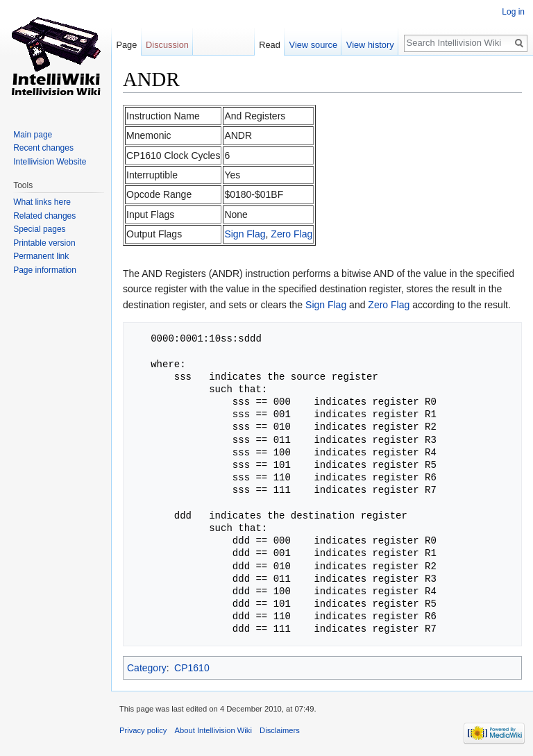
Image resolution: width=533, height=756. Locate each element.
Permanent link (41, 256)
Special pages (39, 229)
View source (313, 45)
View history (370, 45)
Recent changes (43, 148)
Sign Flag (245, 234)
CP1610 (192, 668)
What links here (42, 202)
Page (126, 45)
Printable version (44, 243)
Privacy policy (143, 730)
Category (147, 668)
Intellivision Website (50, 162)
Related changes (44, 216)
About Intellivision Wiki (213, 730)
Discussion (167, 45)
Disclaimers (280, 730)
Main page (33, 135)
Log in (513, 12)
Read (270, 45)
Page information (45, 270)
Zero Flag (291, 234)
